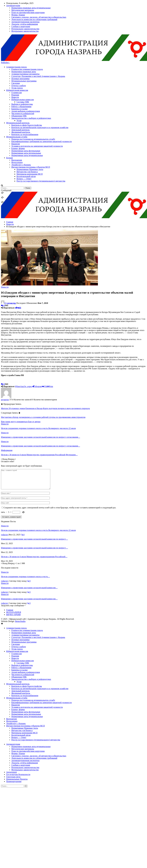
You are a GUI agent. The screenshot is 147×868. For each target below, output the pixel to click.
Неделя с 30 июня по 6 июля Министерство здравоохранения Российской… (34, 533)
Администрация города (16, 39)
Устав (19, 93)
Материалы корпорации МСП (24, 709)
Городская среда (13, 753)
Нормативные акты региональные (26, 690)
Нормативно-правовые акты (24, 44)
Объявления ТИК (19, 88)
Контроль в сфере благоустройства (27, 662)
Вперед (12, 431)
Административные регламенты (25, 46)
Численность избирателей (23, 86)
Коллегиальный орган (21, 711)
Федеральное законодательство (25, 746)
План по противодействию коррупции (28, 727)
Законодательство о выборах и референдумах (31, 90)
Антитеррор (11, 748)
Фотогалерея (12, 697)
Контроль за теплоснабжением (25, 671)
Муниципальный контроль (18, 660)
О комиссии (17, 65)
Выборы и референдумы (22, 76)
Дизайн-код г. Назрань (16, 699)
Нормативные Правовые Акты (25, 704)
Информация (7, 422)
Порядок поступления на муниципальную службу (33, 676)
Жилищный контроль (21, 669)
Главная (10, 586)
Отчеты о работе (19, 58)
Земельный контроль (20, 667)
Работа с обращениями (21, 79)
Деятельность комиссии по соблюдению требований (34, 734)
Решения (15, 67)
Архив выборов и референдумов (26, 83)
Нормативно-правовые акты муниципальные (31, 722)
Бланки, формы (18, 685)
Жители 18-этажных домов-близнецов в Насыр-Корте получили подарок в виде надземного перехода (45, 380)
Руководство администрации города (27, 41)
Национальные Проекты (17, 755)
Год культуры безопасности (18, 750)
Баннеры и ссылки (19, 81)
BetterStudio (20, 597)
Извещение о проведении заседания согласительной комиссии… (29, 564)
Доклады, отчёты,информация (25, 739)
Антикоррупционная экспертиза (25, 736)
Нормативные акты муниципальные (27, 692)
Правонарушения (14, 757)
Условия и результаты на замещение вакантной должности (37, 683)
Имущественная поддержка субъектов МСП (26, 702)
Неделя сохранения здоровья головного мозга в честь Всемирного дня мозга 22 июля (38, 506)
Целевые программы (20, 51)
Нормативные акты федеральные (26, 688)
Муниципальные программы (24, 53)
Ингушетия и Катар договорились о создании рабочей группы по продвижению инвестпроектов (43, 389)
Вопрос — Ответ (19, 713)
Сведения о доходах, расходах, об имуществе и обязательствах (39, 732)
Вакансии (16, 681)
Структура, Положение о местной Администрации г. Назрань (38, 48)
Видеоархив (11, 695)
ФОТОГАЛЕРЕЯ (14, 588)
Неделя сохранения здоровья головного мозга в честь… (25, 552)
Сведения (16, 55)
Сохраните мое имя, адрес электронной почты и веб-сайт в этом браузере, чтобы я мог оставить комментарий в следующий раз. (60, 484)
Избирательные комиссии (23, 72)
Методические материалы (23, 725)
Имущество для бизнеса (22, 706)
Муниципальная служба (17, 674)
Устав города (17, 60)
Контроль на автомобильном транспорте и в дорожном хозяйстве (40, 664)
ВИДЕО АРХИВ (13, 591)
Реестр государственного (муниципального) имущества (36, 716)
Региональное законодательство (25, 743)
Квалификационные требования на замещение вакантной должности (42, 678)
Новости (15, 69)
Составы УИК (23, 74)
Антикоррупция (13, 720)
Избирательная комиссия (17, 62)
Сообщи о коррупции (21, 741)
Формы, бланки (18, 729)
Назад (5, 431)
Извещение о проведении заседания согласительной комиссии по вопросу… (34, 515)
